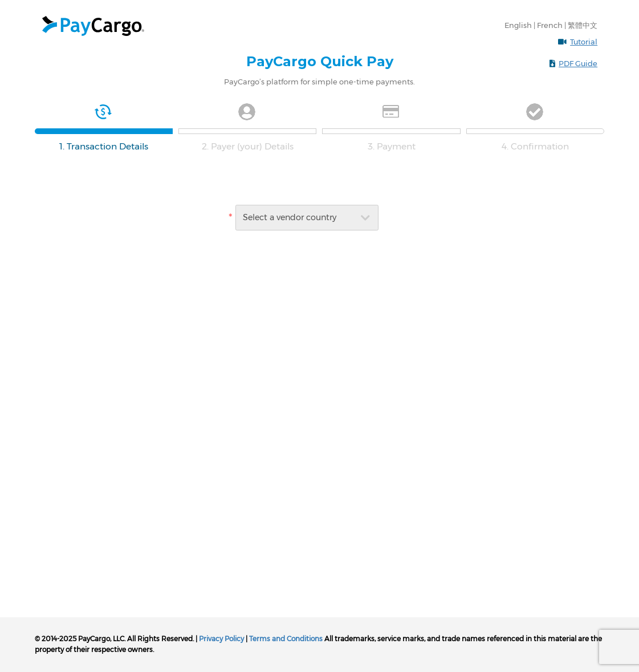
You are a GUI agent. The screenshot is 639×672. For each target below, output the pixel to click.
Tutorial (584, 42)
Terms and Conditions (286, 639)
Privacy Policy (221, 639)
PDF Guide (578, 63)
